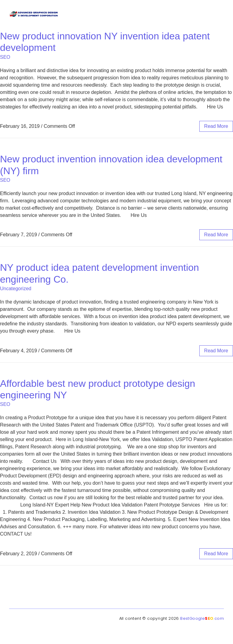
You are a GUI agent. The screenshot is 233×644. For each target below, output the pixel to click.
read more (216, 126)
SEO (5, 57)
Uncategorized (16, 289)
